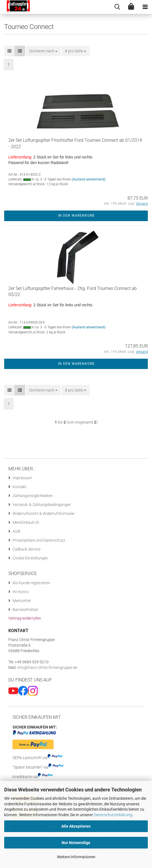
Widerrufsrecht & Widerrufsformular (44, 514)
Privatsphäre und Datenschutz (39, 540)
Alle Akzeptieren (76, 826)
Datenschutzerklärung (113, 815)
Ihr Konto (21, 592)
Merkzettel (22, 601)
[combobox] (43, 51)
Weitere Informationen (76, 857)
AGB (16, 531)
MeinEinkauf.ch (26, 522)
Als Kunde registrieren (31, 583)
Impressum (22, 478)
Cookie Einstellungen (30, 558)
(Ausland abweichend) (89, 179)
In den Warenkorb (76, 216)
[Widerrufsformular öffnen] (25, 618)
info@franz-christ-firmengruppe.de (47, 667)
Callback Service (26, 549)
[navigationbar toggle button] (145, 7)
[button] (9, 51)
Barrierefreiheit (25, 610)
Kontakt (20, 487)
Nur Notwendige (76, 843)
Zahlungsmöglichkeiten (33, 496)
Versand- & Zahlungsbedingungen (42, 505)
